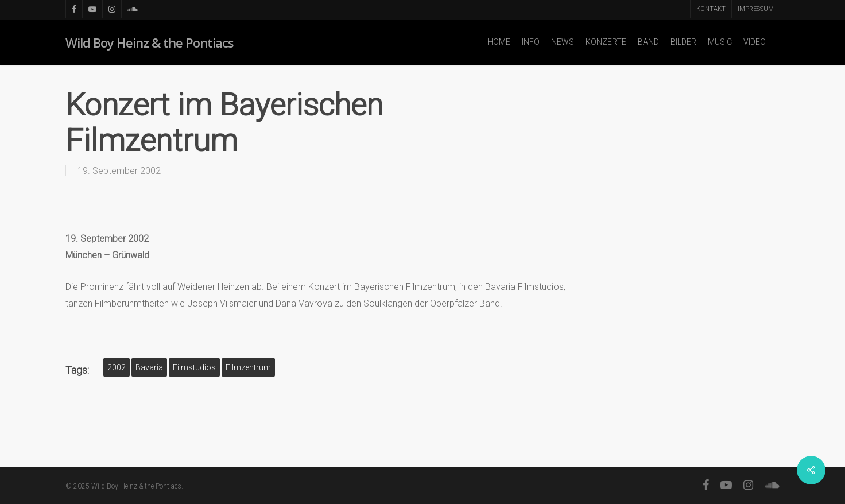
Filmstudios (194, 367)
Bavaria (149, 367)
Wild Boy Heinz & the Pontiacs (150, 42)
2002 (117, 367)
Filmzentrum (248, 367)
